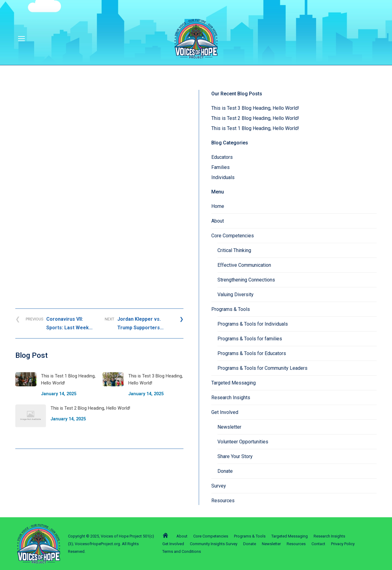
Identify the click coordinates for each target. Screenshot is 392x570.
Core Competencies (233, 236)
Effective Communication (244, 265)
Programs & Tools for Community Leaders (262, 368)
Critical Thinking (234, 250)
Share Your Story (235, 456)
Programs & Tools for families (250, 339)
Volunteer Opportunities (243, 442)
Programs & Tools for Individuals (253, 324)
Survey (219, 486)
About (218, 221)
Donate (225, 471)
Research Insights (231, 398)
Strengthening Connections (246, 280)
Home (218, 206)
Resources (223, 501)
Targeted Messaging (234, 383)
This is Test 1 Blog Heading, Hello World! (255, 128)
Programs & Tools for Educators (252, 353)
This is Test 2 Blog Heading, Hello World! (255, 118)
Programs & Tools (231, 309)
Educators (222, 157)
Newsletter (229, 427)
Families (221, 167)
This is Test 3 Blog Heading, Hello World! (255, 108)
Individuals (223, 177)
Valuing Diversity (236, 295)
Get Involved (225, 412)
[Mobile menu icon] (21, 39)
